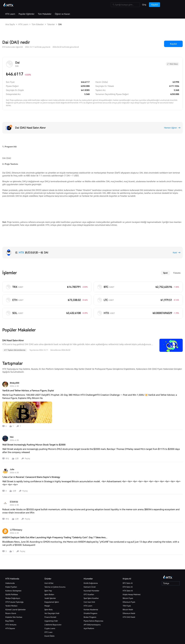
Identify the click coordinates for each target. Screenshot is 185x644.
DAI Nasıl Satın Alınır (13, 331)
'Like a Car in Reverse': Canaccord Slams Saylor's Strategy (31, 468)
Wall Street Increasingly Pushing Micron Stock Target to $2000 (34, 435)
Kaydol (173, 35)
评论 (7, 449)
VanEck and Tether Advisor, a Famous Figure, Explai (28, 381)
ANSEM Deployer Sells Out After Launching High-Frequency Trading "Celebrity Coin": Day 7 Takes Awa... (55, 528)
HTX (21, 243)
